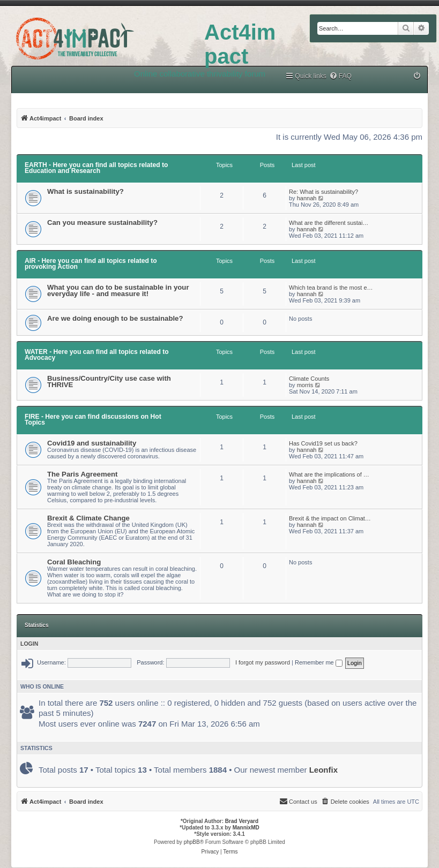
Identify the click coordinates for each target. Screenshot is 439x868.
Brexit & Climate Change (88, 518)
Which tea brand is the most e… (331, 288)
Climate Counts (309, 379)
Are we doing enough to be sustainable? (115, 318)
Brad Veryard (242, 821)
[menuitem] (340, 76)
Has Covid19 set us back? (323, 443)
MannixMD (246, 828)
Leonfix (323, 770)
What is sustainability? (85, 191)
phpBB (192, 842)
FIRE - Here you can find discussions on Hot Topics (93, 420)
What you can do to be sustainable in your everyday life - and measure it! (118, 290)
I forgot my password (263, 662)
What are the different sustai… (329, 223)
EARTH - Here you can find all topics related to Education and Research (96, 168)
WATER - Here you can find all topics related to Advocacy (97, 355)
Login (29, 644)
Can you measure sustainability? (102, 222)
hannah (307, 198)
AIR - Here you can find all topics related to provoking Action (91, 264)
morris (305, 385)
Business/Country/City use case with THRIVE (109, 382)
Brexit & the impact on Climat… (330, 518)
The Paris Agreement (82, 474)
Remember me (319, 662)
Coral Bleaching (74, 562)
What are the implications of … (329, 474)
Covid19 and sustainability (92, 443)
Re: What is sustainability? (323, 192)
